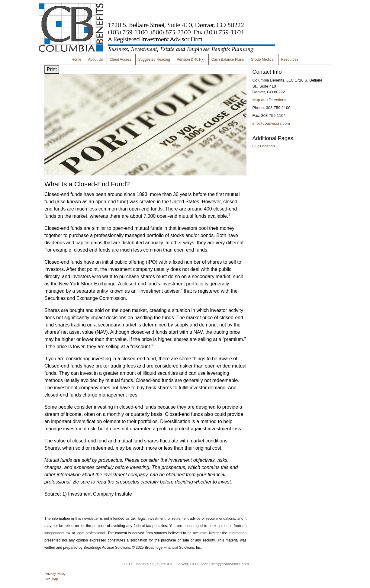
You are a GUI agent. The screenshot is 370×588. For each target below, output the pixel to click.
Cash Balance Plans (228, 59)
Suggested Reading (154, 59)
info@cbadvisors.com (271, 123)
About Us (95, 59)
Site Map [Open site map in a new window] (51, 579)
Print (52, 69)
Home (76, 59)
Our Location (264, 146)
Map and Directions (269, 100)
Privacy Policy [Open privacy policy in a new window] (55, 574)
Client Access (121, 59)
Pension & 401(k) (191, 59)
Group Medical (262, 59)
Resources (290, 59)
